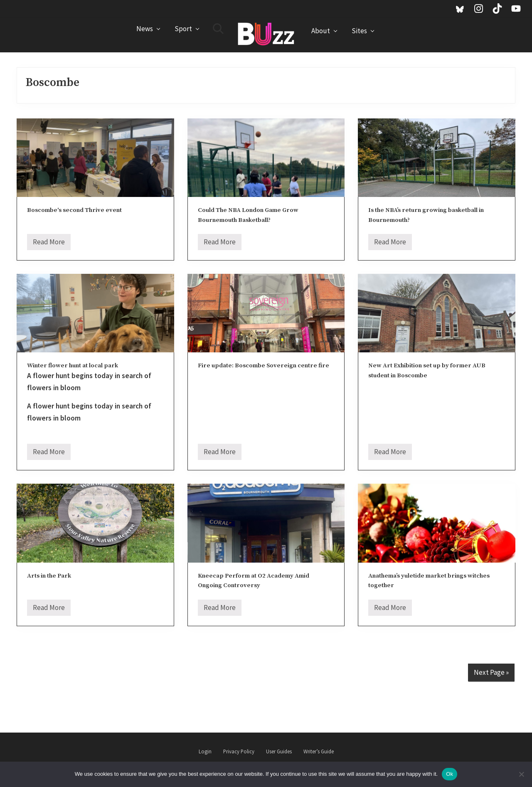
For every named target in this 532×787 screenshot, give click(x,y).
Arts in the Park (49, 576)
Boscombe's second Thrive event (74, 210)
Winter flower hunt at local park (73, 365)
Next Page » (491, 672)
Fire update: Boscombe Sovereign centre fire (264, 365)
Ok (449, 774)
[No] (522, 774)
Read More (49, 244)
